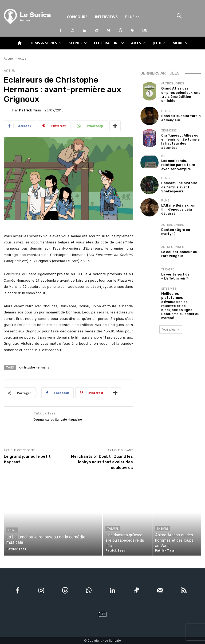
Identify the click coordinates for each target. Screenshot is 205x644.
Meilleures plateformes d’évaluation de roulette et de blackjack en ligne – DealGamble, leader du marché (180, 296)
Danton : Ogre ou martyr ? (181, 227)
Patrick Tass (30, 110)
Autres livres (173, 85)
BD (163, 152)
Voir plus (171, 314)
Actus (22, 58)
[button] (179, 16)
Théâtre (168, 265)
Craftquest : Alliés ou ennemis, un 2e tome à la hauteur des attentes (180, 138)
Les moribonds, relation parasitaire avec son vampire (179, 160)
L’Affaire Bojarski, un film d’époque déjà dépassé (180, 205)
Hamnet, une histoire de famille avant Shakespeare (180, 182)
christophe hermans (34, 367)
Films (165, 109)
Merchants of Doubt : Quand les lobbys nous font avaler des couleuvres (102, 462)
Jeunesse (169, 130)
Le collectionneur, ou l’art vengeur (180, 249)
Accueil (9, 58)
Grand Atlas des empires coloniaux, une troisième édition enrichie (180, 93)
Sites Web (169, 284)
